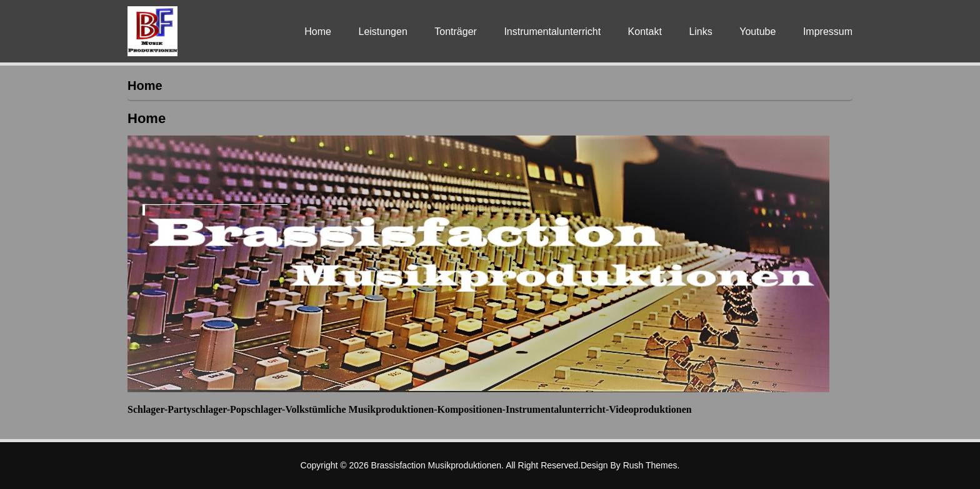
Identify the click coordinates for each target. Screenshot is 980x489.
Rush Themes (650, 465)
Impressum (828, 32)
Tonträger (456, 32)
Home (318, 32)
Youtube (757, 32)
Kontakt (645, 32)
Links (700, 32)
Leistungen (382, 32)
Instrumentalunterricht (552, 32)
